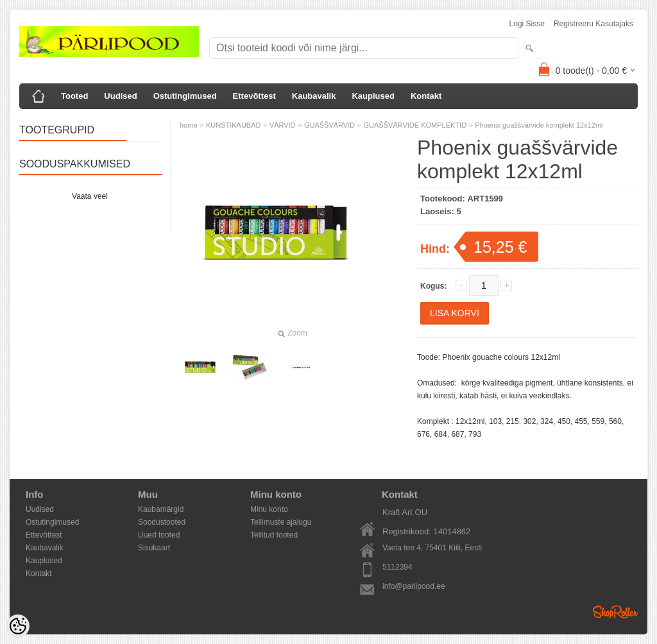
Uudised (120, 96)
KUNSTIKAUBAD (234, 125)
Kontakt (426, 96)
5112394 (397, 567)
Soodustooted (162, 522)
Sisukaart (154, 548)
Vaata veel (90, 196)
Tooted (74, 96)
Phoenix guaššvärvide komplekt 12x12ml (539, 125)
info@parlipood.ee (414, 586)
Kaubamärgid (161, 509)
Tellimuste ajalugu (281, 522)
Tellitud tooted (274, 535)
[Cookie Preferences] (18, 626)
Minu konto (269, 509)
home (189, 125)
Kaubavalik (314, 96)
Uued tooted (159, 535)
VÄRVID (283, 125)
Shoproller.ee (615, 612)
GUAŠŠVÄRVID (329, 125)
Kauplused (373, 96)
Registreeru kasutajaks (593, 24)
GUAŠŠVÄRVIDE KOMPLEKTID (416, 125)
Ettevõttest (254, 96)
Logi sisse (527, 24)
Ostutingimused (185, 96)
